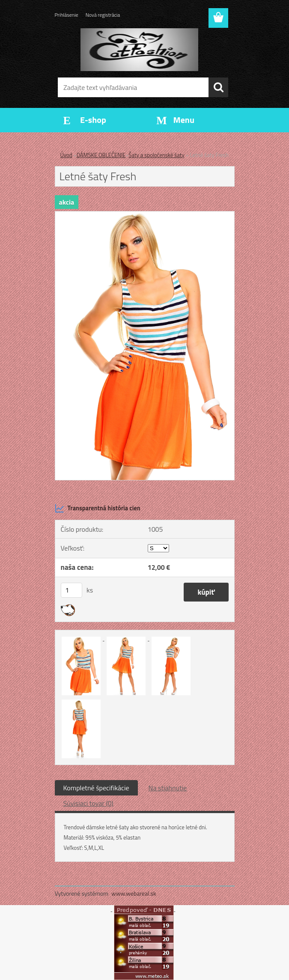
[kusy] (72, 590)
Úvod (66, 155)
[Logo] (139, 50)
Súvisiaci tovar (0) (88, 803)
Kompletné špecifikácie (96, 788)
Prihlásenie (67, 15)
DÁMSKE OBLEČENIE (101, 155)
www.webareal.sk (134, 893)
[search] (218, 87)
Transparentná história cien (98, 508)
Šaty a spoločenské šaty (156, 155)
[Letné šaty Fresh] (145, 215)
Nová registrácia (103, 15)
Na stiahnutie (168, 788)
